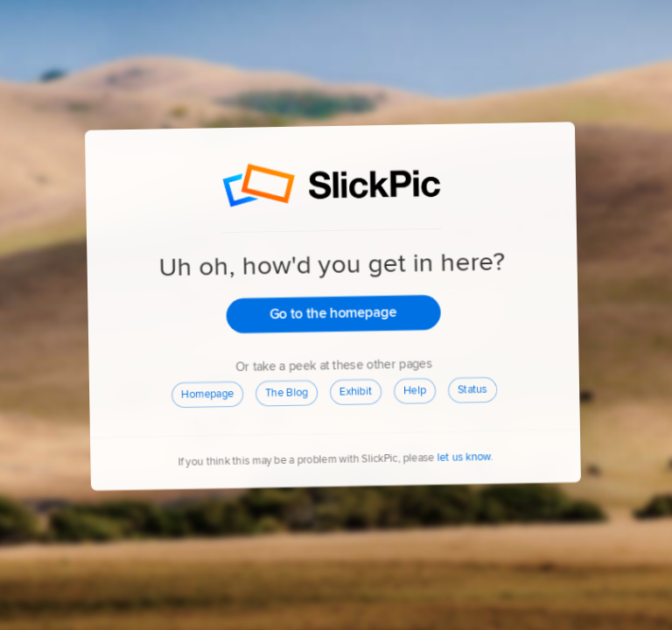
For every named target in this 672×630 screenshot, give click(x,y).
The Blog (287, 392)
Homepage (208, 394)
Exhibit (357, 392)
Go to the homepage (335, 313)
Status (473, 391)
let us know (464, 458)
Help (416, 392)
